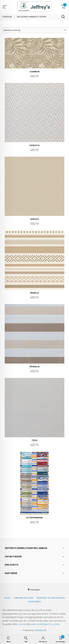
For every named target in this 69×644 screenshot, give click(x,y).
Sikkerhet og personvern (51, 598)
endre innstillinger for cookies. (45, 624)
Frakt (8, 598)
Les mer (22, 624)
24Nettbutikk (41, 630)
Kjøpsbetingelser (24, 598)
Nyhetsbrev (35, 602)
